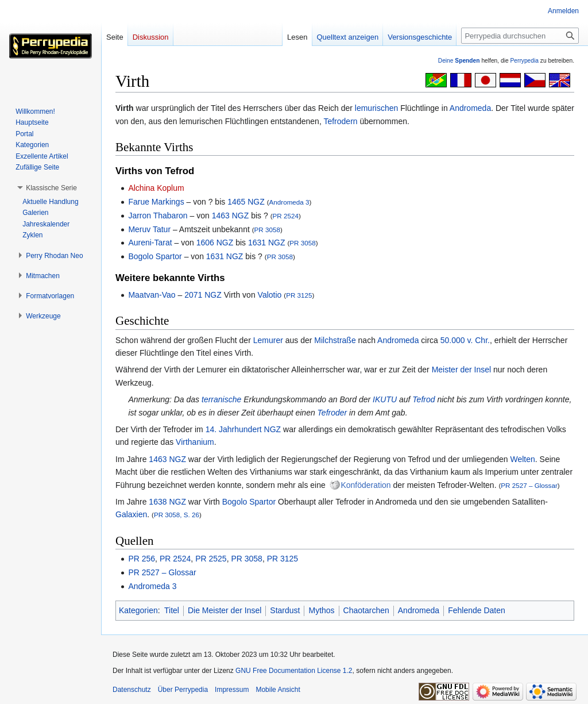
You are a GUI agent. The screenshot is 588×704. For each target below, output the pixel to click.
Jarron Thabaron (158, 216)
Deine (459, 61)
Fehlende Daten (477, 610)
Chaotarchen (366, 610)
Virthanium (195, 442)
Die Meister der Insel (225, 610)
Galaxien (131, 514)
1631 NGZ (267, 243)
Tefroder (332, 413)
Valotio (270, 295)
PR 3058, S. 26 (177, 515)
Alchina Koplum (156, 188)
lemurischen (376, 108)
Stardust (285, 610)
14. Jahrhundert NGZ (243, 429)
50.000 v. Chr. (465, 340)
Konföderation (365, 485)
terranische (221, 399)
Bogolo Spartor (155, 256)
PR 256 (142, 559)
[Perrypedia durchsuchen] (520, 36)
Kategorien (138, 610)
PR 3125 (299, 295)
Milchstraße (335, 340)
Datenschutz (132, 690)
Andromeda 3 (289, 202)
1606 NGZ (215, 243)
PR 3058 (267, 230)
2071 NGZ (203, 295)
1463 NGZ (231, 216)
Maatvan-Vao (152, 295)
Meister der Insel (461, 370)
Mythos (321, 610)
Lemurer (268, 340)
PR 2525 (211, 559)
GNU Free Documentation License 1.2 (294, 671)
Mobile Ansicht (278, 690)
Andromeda (470, 108)
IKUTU (385, 399)
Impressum (232, 690)
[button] (51, 188)
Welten (522, 459)
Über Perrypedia (183, 690)
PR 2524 (286, 216)
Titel (172, 610)
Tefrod (423, 399)
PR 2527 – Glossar (529, 485)
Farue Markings (156, 202)
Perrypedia (524, 61)
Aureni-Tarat (150, 243)
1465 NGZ (246, 202)
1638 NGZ (167, 502)
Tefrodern (340, 121)
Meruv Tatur (149, 229)
